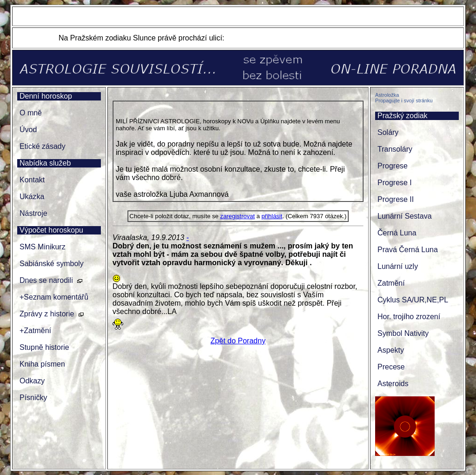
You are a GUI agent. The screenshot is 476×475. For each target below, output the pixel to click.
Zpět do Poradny (238, 341)
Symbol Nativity (403, 333)
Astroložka (387, 95)
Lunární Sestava (405, 216)
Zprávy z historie (47, 314)
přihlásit (272, 216)
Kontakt (32, 180)
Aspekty (391, 350)
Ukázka (32, 197)
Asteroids (393, 384)
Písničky (33, 398)
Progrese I (395, 183)
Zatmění (391, 283)
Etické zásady (43, 146)
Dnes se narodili (46, 280)
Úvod (28, 130)
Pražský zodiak (403, 116)
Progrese (393, 166)
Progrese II (396, 199)
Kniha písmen (42, 364)
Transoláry (395, 149)
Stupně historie (44, 347)
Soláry (388, 132)
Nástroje (33, 213)
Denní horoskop (46, 96)
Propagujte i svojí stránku (404, 100)
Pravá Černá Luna (408, 250)
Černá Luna (397, 233)
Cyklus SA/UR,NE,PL (413, 300)
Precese (391, 367)
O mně (31, 113)
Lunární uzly (398, 266)
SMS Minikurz (43, 247)
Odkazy (32, 381)
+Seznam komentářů (54, 297)
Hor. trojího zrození (409, 317)
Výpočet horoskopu (51, 230)
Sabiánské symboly (52, 264)
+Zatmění (35, 331)
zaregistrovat (238, 216)
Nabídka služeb (45, 163)
